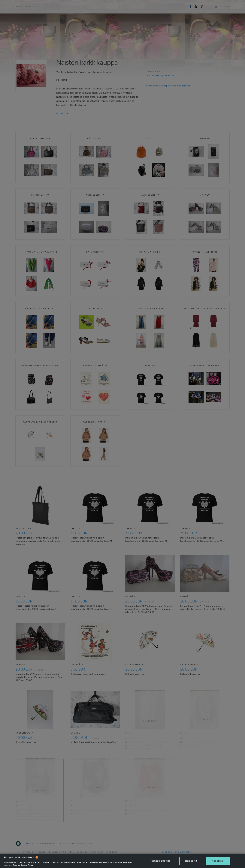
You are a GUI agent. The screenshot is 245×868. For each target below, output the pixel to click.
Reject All (191, 861)
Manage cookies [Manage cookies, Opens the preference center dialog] (160, 861)
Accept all (218, 861)
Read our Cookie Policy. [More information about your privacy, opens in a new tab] (23, 865)
